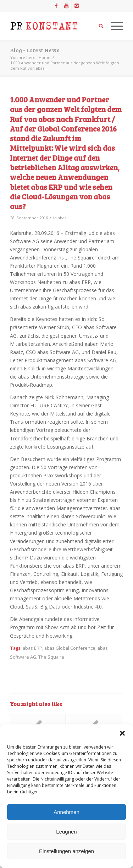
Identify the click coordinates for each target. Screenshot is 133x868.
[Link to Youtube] (66, 6)
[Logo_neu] (55, 26)
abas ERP (32, 648)
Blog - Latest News (35, 50)
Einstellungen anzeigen (66, 851)
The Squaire (51, 657)
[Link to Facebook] (56, 6)
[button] (122, 733)
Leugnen (66, 832)
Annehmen (66, 812)
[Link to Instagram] (77, 6)
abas (62, 218)
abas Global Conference (70, 648)
